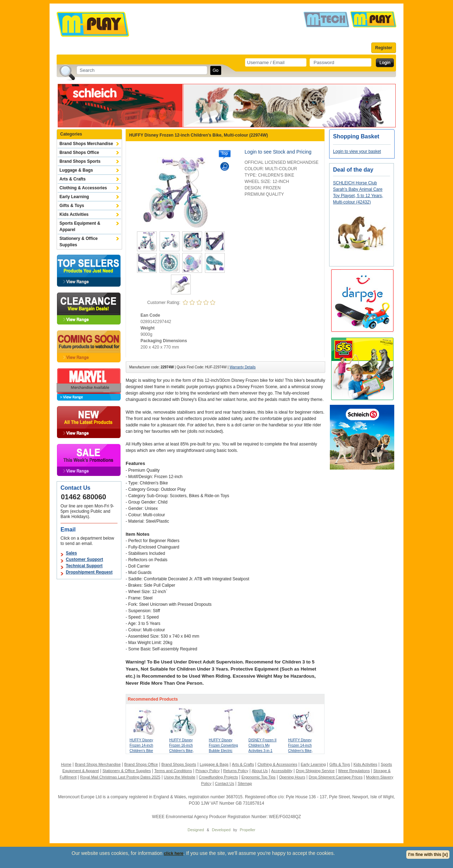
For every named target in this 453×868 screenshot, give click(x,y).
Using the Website (180, 777)
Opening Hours (292, 777)
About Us (260, 771)
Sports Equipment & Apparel (80, 226)
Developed (221, 830)
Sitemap (245, 783)
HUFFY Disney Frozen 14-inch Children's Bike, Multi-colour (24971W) (300, 751)
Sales (71, 553)
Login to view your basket (357, 151)
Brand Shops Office (79, 153)
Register (384, 48)
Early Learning (74, 197)
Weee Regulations (354, 771)
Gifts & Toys (72, 206)
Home (66, 764)
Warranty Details (243, 367)
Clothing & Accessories (83, 188)
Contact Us (224, 783)
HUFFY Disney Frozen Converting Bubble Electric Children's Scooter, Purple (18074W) (224, 751)
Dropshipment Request (89, 572)
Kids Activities (74, 214)
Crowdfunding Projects (219, 777)
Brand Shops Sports (80, 161)
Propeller (247, 830)
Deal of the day (353, 170)
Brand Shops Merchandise (86, 144)
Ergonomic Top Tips (258, 777)
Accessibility (282, 771)
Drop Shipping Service (315, 771)
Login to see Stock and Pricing (278, 152)
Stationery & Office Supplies (79, 242)
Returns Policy (236, 771)
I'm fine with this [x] (428, 855)
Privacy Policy (207, 771)
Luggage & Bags (76, 170)
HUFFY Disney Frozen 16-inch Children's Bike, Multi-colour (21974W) (181, 751)
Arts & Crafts (73, 179)
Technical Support (84, 566)
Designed (196, 830)
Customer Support (84, 559)
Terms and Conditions (173, 771)
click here (174, 853)
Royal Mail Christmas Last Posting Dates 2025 (120, 777)
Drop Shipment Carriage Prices (336, 777)
